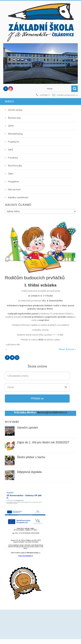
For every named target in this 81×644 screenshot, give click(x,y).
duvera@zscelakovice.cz (52, 412)
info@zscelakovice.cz (67, 95)
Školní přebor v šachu (31, 457)
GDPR (11, 126)
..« (6, 349)
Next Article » (67, 349)
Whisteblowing (15, 134)
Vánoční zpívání (27, 428)
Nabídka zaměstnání (18, 197)
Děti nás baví (14, 189)
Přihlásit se (37, 398)
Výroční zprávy (15, 110)
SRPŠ (10, 150)
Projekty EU (14, 142)
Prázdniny (13, 158)
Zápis (11, 174)
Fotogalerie (13, 181)
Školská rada (14, 118)
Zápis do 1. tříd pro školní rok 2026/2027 (43, 442)
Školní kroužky (15, 166)
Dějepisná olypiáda (29, 472)
